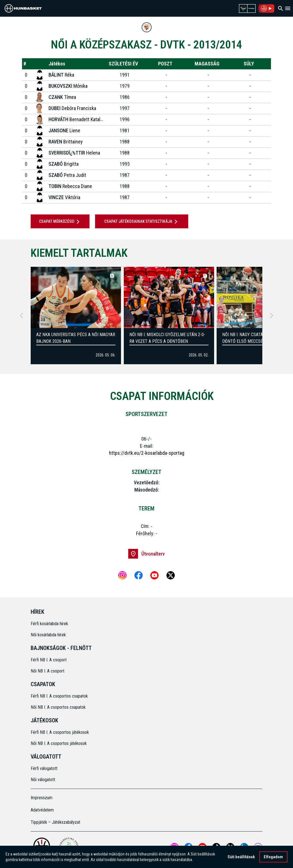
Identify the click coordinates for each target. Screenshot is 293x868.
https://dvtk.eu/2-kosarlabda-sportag (147, 453)
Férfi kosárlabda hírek (49, 624)
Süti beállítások (241, 857)
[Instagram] (122, 575)
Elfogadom (273, 857)
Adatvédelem (42, 810)
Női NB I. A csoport (48, 671)
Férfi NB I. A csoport (49, 660)
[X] (171, 575)
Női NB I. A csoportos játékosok (59, 743)
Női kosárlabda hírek (48, 635)
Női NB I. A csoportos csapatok (59, 707)
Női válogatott (43, 780)
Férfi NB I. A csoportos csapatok (60, 696)
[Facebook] (139, 575)
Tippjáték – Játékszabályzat (55, 822)
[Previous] (21, 316)
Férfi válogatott (44, 768)
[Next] (272, 316)
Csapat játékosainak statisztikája (142, 222)
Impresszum (42, 798)
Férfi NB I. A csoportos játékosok (60, 732)
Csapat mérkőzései (60, 222)
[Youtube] (154, 575)
